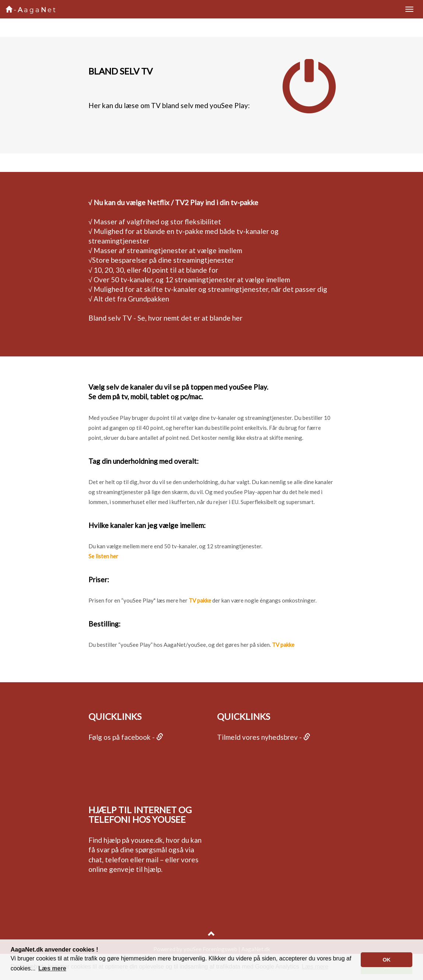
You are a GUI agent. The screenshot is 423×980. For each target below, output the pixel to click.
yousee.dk (147, 840)
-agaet (31, 10)
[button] (52, 969)
